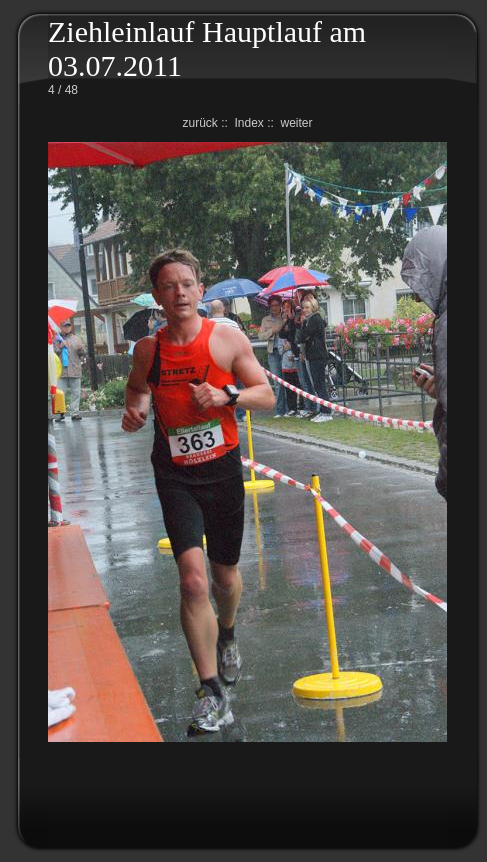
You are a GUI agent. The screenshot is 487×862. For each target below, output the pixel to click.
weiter (297, 123)
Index (248, 123)
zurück (199, 123)
